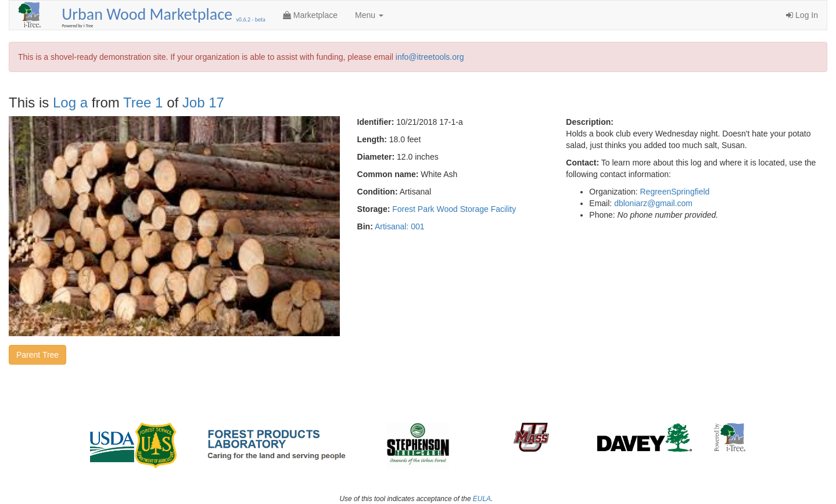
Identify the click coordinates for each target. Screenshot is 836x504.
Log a (70, 102)
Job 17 (203, 102)
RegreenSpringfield (675, 192)
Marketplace (310, 15)
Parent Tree (37, 355)
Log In (802, 15)
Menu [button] (369, 15)
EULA (482, 499)
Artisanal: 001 (400, 226)
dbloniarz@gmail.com (653, 203)
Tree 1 (143, 102)
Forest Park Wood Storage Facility (454, 209)
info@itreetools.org (430, 57)
